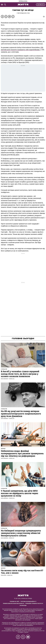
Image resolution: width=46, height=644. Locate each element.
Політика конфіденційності (28, 601)
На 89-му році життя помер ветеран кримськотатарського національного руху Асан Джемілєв (21, 414)
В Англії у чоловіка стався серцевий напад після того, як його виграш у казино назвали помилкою (20, 374)
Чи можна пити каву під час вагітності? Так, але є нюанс (22, 572)
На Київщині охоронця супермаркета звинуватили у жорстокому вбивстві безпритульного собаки (21, 533)
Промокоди (23, 605)
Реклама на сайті (15, 601)
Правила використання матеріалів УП (14, 603)
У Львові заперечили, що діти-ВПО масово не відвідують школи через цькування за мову (20, 493)
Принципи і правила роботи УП (34, 603)
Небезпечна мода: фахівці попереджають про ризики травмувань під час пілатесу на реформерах (22, 453)
